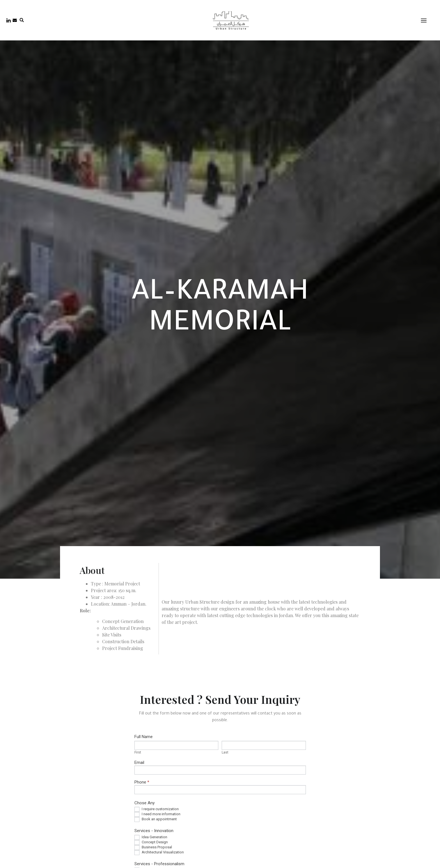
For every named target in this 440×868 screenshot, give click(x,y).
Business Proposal (153, 848)
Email (139, 763)
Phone (142, 782)
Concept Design (151, 842)
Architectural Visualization (159, 853)
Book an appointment (156, 819)
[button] (22, 20)
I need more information (157, 814)
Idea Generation (151, 837)
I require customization (157, 809)
